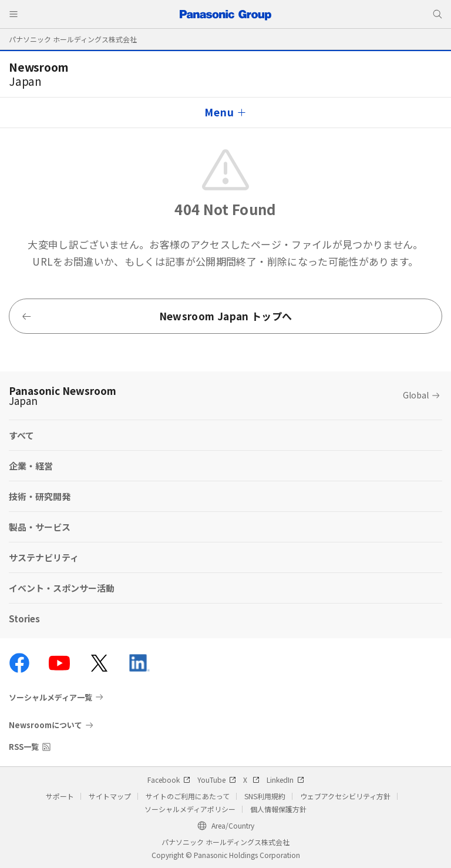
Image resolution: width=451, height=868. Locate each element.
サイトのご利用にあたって (188, 796)
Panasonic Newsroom (63, 396)
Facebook (169, 780)
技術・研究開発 (40, 496)
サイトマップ (110, 796)
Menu (219, 112)
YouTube (217, 780)
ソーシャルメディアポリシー (190, 809)
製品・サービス (40, 527)
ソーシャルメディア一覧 (51, 697)
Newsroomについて (46, 725)
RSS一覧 (24, 747)
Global (416, 395)
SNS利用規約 (265, 796)
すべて (21, 435)
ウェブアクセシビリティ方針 (345, 796)
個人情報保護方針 (278, 809)
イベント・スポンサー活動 (62, 588)
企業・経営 (31, 466)
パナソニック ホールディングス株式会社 (73, 39)
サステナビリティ (44, 557)
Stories (24, 619)
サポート (60, 796)
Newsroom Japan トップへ (156, 316)
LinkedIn (285, 780)
